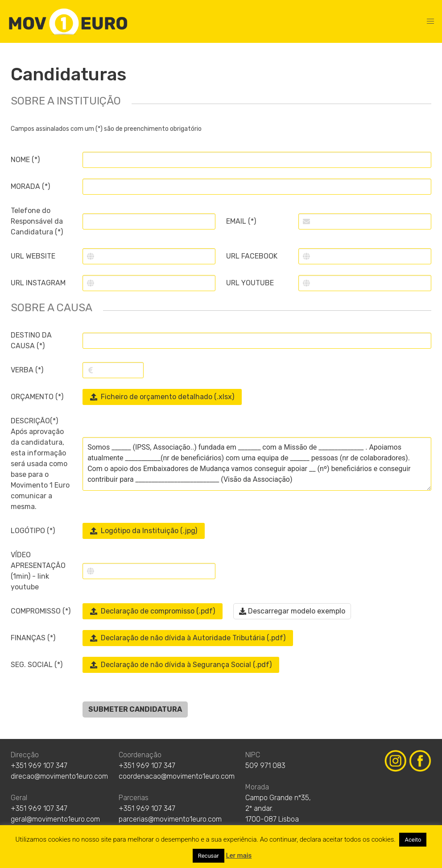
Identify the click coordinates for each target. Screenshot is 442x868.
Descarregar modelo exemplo (292, 611)
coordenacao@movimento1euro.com (177, 776)
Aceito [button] (413, 840)
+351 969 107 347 (39, 766)
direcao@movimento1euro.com (59, 776)
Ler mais (239, 855)
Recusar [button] (209, 856)
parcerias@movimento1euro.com (170, 819)
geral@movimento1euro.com (55, 819)
